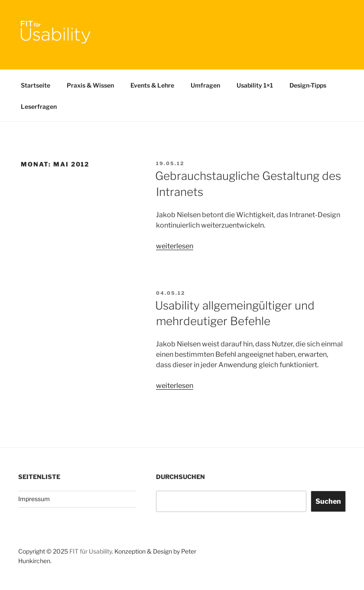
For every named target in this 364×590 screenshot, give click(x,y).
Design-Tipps (308, 85)
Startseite (36, 85)
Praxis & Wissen (90, 85)
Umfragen (205, 85)
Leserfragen (39, 106)
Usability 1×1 (255, 85)
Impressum (34, 499)
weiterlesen (175, 246)
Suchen (328, 501)
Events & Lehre (152, 85)
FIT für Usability (91, 551)
